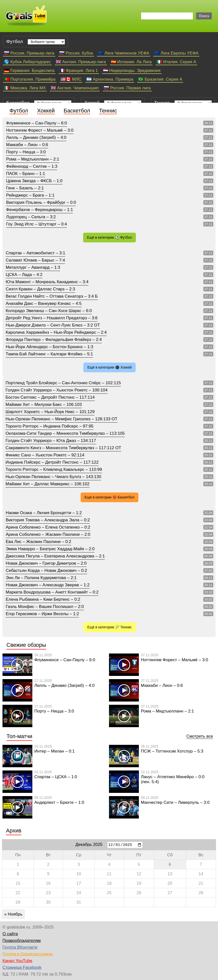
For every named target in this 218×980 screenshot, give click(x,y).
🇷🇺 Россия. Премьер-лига (29, 53)
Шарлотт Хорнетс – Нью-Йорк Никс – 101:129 (50, 412)
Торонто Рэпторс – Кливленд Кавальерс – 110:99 (54, 469)
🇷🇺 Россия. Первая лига (127, 88)
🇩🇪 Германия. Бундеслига (29, 71)
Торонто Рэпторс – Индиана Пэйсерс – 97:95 (49, 426)
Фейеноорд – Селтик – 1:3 (32, 166)
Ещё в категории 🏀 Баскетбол (109, 497)
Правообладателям (22, 941)
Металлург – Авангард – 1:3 (33, 267)
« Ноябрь (13, 914)
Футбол (19, 111)
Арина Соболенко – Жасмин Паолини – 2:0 (48, 534)
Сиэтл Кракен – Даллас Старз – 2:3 (40, 289)
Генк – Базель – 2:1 (25, 188)
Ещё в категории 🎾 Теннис (109, 627)
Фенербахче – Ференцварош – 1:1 (40, 210)
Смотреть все (200, 736)
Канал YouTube (17, 961)
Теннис (108, 111)
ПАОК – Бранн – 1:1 (26, 174)
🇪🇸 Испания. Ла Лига (131, 62)
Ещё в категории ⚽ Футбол (109, 237)
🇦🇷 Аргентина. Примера (110, 79)
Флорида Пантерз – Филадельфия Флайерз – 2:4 (54, 340)
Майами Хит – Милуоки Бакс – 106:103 (44, 405)
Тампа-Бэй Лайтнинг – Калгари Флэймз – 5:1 (49, 354)
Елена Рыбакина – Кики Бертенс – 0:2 (43, 599)
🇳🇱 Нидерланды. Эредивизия (132, 71)
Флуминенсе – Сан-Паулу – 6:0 (37, 123)
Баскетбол (77, 111)
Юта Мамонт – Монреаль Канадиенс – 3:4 (47, 282)
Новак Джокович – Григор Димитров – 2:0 (46, 563)
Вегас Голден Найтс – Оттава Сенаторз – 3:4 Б (52, 296)
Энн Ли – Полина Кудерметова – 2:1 (41, 578)
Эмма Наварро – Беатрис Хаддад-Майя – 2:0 (50, 549)
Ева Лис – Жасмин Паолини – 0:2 (38, 542)
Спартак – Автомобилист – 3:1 (35, 253)
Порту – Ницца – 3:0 (26, 152)
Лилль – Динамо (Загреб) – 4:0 (36, 137)
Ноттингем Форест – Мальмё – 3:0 (40, 130)
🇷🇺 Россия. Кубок (76, 53)
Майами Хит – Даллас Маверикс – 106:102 (47, 484)
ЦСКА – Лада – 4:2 (24, 275)
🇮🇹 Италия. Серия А (176, 62)
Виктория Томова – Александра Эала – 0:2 (48, 520)
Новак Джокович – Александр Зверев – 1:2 (48, 585)
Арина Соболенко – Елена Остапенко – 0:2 (48, 527)
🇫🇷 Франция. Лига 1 (79, 71)
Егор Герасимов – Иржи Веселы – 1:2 (42, 614)
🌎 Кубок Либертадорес (27, 62)
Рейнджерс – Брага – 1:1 (30, 195)
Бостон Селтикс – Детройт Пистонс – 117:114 (50, 397)
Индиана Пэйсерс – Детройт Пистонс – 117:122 (52, 462)
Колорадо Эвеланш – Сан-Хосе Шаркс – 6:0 (49, 311)
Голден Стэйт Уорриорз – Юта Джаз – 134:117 (51, 441)
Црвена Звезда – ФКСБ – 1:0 (34, 181)
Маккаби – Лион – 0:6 (27, 145)
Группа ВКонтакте (20, 947)
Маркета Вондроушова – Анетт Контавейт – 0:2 (52, 592)
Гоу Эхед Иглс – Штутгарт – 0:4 (37, 224)
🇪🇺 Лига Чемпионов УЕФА (124, 53)
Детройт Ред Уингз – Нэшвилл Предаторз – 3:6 (52, 318)
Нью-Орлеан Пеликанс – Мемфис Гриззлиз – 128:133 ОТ (61, 419)
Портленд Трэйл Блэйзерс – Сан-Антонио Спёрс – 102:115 (63, 383)
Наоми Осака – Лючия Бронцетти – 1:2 (44, 513)
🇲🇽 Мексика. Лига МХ (25, 88)
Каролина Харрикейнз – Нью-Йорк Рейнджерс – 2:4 (56, 332)
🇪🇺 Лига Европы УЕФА (176, 53)
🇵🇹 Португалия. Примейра (30, 79)
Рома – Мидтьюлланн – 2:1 (33, 159)
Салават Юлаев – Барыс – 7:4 (35, 260)
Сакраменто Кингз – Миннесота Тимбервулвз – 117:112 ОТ (63, 448)
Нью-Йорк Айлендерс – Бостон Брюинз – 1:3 (50, 347)
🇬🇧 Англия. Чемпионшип (75, 88)
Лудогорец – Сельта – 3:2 (31, 217)
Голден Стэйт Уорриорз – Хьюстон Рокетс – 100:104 (56, 390)
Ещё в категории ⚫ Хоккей (109, 367)
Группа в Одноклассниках (28, 954)
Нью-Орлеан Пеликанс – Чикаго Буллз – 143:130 (53, 477)
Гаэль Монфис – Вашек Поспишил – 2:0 (45, 607)
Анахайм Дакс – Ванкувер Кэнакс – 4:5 (44, 303)
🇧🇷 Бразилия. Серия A (160, 79)
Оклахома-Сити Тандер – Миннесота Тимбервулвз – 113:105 (65, 433)
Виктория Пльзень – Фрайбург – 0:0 (41, 202)
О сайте (10, 934)
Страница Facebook (22, 967)
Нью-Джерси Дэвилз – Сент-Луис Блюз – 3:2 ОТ (53, 325)
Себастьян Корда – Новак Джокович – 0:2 (46, 571)
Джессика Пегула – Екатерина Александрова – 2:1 (55, 556)
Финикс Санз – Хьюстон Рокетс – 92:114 (45, 455)
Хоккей (46, 111)
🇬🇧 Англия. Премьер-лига (81, 62)
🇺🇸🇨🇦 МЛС (71, 79)
